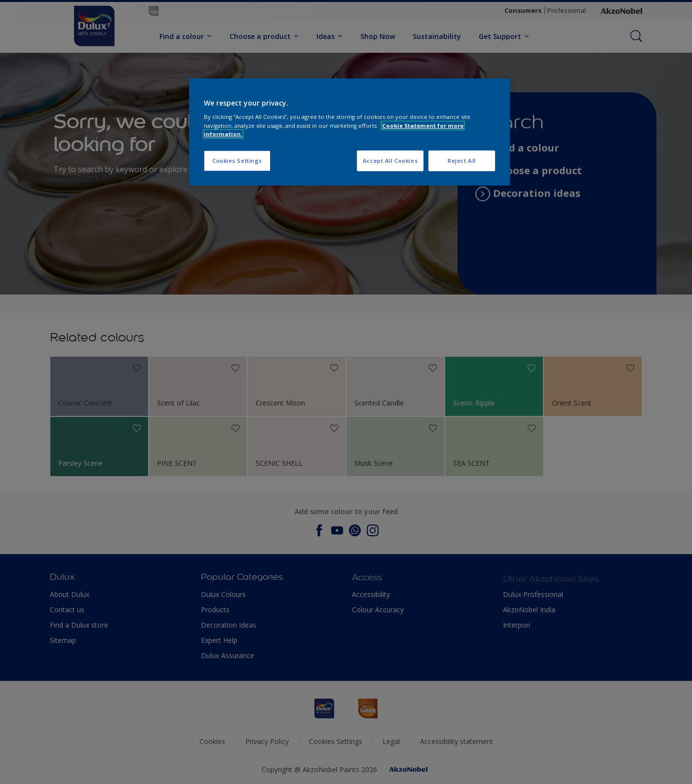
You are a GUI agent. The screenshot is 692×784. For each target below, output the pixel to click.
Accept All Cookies (390, 161)
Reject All (462, 161)
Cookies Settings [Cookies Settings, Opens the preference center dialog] (237, 161)
